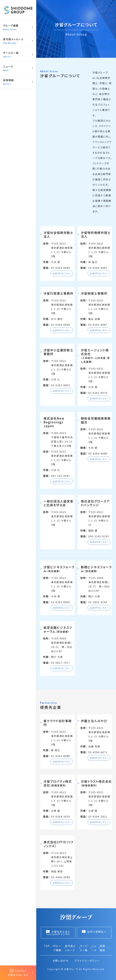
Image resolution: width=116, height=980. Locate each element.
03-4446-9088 (61, 877)
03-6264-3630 (61, 816)
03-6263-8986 (61, 756)
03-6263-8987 (98, 325)
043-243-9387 (61, 476)
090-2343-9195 (99, 536)
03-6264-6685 (98, 268)
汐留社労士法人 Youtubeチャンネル (58, 933)
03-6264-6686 (98, 453)
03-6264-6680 (61, 268)
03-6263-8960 (61, 602)
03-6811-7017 (61, 663)
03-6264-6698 (61, 325)
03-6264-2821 (98, 816)
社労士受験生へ (94, 932)
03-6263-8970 (98, 393)
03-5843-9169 (98, 602)
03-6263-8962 (61, 385)
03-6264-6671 (98, 752)
